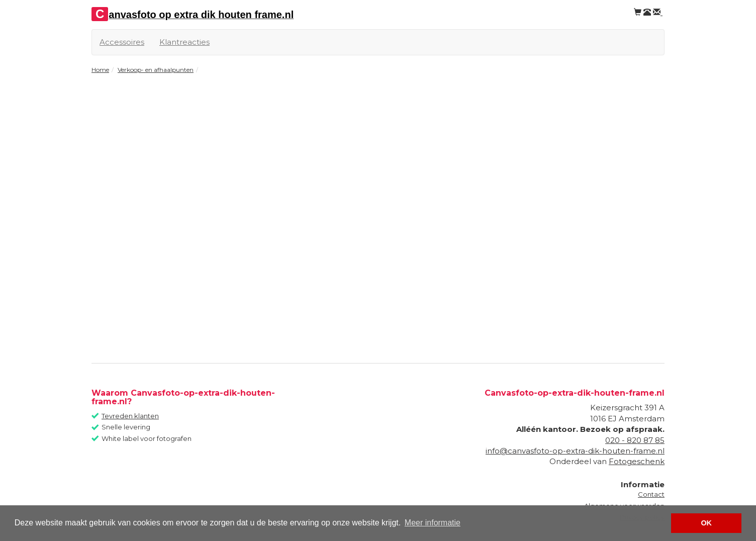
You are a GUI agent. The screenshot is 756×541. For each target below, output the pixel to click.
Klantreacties (184, 42)
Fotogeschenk (637, 461)
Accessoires (122, 42)
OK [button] (706, 523)
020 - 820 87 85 (635, 440)
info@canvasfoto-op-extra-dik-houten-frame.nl (575, 451)
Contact (651, 494)
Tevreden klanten (130, 416)
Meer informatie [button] (433, 523)
